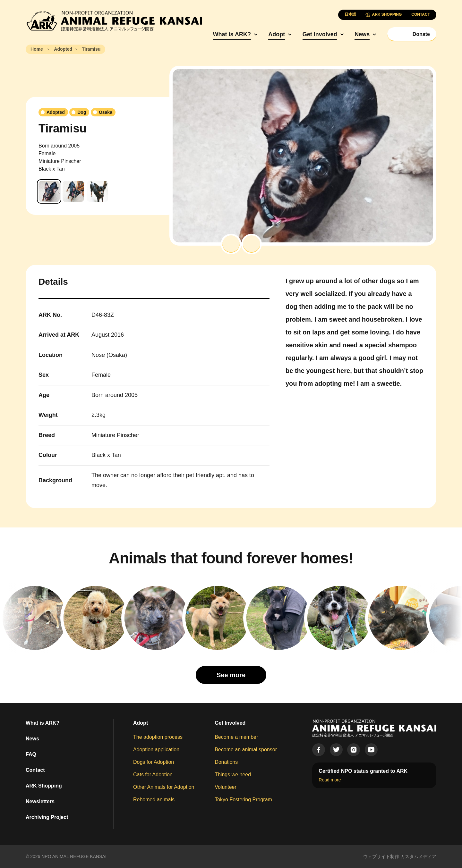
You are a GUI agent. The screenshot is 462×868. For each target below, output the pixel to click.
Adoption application (156, 750)
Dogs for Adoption (154, 762)
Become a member (236, 737)
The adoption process (158, 737)
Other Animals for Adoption (164, 787)
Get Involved (320, 34)
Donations (226, 762)
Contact (35, 770)
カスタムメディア (418, 856)
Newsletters (40, 801)
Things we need (233, 775)
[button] (231, 244)
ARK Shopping (44, 786)
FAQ (31, 754)
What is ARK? (232, 34)
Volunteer (226, 787)
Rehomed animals (154, 800)
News (362, 34)
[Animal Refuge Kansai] (114, 21)
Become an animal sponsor (246, 750)
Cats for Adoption (153, 775)
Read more (330, 780)
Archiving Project (47, 817)
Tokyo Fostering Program (243, 800)
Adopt (277, 34)
